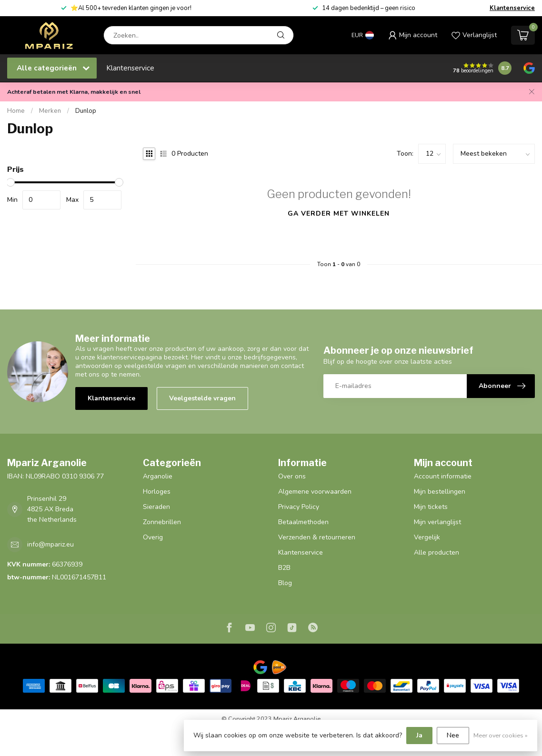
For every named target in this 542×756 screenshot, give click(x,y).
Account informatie (443, 476)
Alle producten (437, 552)
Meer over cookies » (501, 735)
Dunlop (86, 111)
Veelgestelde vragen (202, 398)
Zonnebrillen (162, 522)
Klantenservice (512, 8)
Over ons (292, 476)
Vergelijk (427, 537)
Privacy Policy (299, 507)
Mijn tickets (431, 507)
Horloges (157, 492)
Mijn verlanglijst (437, 522)
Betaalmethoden (303, 522)
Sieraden (156, 507)
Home (16, 111)
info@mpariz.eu (50, 544)
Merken (50, 111)
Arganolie (158, 476)
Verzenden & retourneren (317, 537)
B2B (284, 568)
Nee (453, 735)
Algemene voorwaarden (315, 492)
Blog (285, 583)
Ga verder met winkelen (339, 214)
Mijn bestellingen (440, 492)
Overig (153, 537)
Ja (419, 735)
